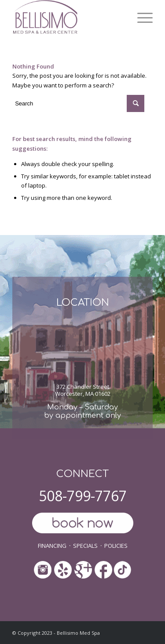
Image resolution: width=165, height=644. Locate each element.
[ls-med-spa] (68, 18)
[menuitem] (141, 18)
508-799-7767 (83, 496)
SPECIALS (85, 546)
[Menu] (141, 18)
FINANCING (52, 546)
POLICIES (116, 546)
